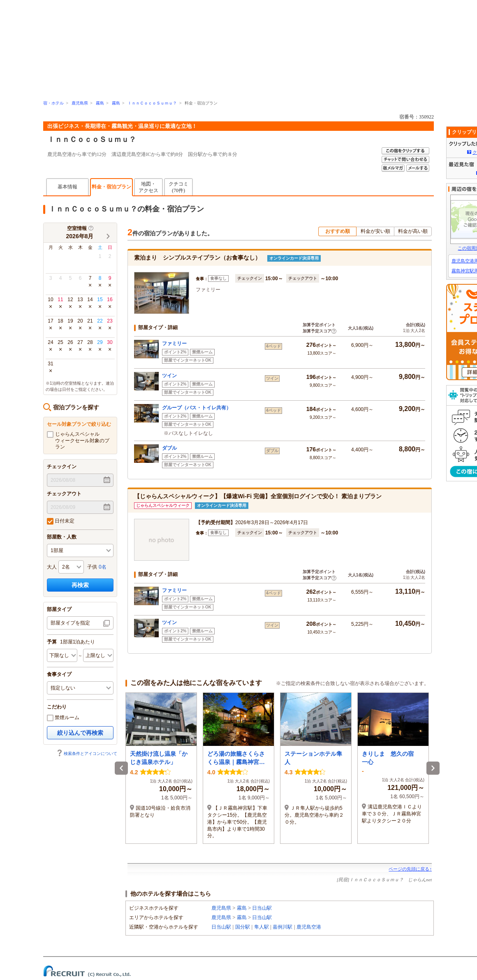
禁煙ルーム (63, 718)
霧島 (100, 103)
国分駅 (243, 927)
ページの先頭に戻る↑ (410, 869)
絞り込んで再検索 (80, 733)
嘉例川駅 (282, 927)
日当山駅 (262, 908)
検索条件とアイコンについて (87, 754)
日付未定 (61, 521)
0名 (103, 567)
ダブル (169, 448)
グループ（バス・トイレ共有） (197, 408)
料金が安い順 (375, 231)
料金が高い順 (413, 231)
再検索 (80, 585)
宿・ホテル (53, 103)
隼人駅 (262, 927)
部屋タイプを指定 (70, 623)
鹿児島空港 (309, 927)
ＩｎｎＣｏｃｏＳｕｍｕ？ (152, 103)
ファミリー (174, 344)
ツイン (169, 376)
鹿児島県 (80, 103)
